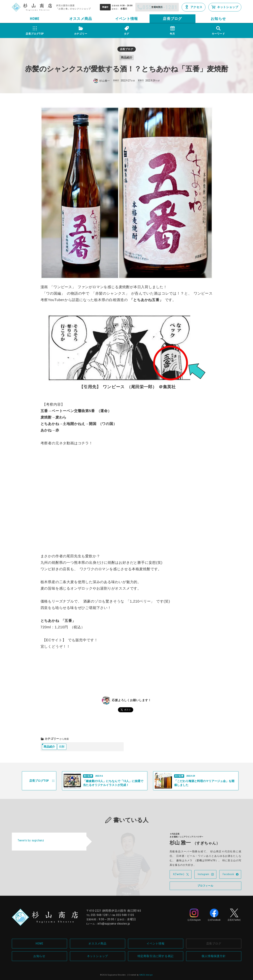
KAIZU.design (146, 975)
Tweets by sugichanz (31, 840)
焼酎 (62, 747)
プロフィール (205, 886)
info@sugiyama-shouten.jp (114, 924)
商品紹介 (49, 747)
